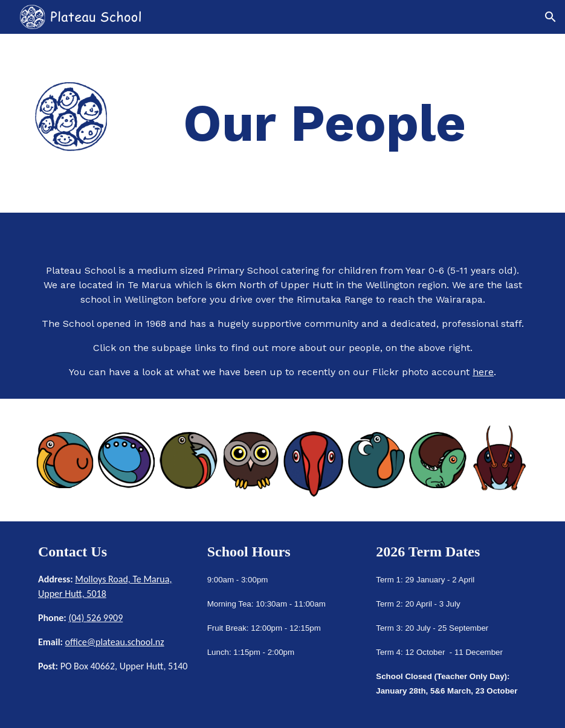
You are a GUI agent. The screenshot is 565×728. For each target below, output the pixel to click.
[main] (324, 123)
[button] (550, 17)
